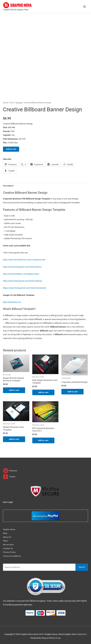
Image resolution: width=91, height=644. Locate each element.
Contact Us (8, 548)
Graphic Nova (9, 529)
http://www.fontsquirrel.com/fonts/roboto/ (22, 267)
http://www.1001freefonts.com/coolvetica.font (24, 260)
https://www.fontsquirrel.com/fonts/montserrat (25, 288)
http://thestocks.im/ (12, 302)
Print (12, 103)
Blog (5, 533)
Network (82, 634)
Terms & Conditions (12, 556)
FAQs (5, 541)
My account (8, 544)
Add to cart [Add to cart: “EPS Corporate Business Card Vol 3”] (43, 440)
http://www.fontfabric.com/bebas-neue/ (21, 274)
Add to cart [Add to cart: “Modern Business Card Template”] (14, 439)
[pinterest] (10, 471)
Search (82, 567)
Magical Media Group (51, 638)
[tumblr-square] (9, 477)
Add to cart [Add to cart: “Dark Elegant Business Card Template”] (43, 392)
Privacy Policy (9, 552)
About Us (7, 537)
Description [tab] (8, 186)
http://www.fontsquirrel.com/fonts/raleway (22, 281)
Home (6, 103)
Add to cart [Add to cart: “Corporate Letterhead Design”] (72, 392)
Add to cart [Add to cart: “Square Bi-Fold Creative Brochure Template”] (14, 390)
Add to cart (11, 149)
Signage (19, 103)
